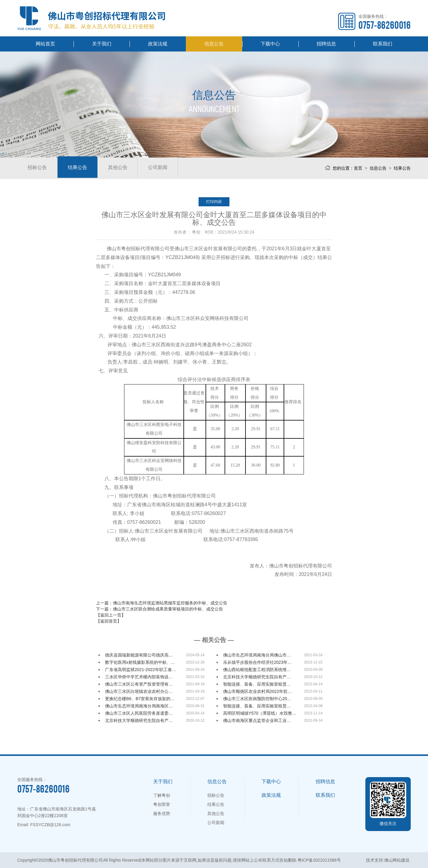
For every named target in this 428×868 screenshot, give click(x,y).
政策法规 (158, 44)
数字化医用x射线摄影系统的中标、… (140, 662)
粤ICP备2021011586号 (319, 860)
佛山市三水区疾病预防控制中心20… (257, 699)
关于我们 (102, 44)
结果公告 (83, 168)
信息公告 (214, 44)
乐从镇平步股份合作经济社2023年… (257, 662)
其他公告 (126, 168)
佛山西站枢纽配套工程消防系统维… (257, 670)
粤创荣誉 (162, 804)
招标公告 (39, 168)
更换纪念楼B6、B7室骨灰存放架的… (140, 699)
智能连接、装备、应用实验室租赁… (257, 684)
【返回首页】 (109, 621)
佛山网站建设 (397, 860)
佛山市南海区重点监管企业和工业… (257, 720)
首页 (358, 168)
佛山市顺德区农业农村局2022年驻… (257, 691)
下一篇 (160, 609)
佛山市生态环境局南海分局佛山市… (257, 655)
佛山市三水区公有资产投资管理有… (139, 684)
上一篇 (162, 603)
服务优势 (162, 813)
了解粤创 (162, 795)
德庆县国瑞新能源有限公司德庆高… (139, 655)
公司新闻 (170, 168)
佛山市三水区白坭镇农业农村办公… (139, 691)
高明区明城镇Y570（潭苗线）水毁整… (260, 713)
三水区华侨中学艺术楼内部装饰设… (139, 677)
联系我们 (383, 44)
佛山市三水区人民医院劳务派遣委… (139, 713)
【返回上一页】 (111, 615)
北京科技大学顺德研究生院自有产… (257, 677)
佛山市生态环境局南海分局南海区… (139, 706)
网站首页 (45, 44)
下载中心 (270, 44)
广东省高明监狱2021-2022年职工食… (141, 670)
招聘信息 (326, 44)
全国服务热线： (385, 22)
